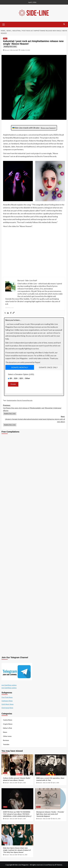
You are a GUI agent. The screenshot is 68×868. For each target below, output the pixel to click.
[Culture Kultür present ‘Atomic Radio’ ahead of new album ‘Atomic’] (17, 765)
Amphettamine (12, 400)
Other (27, 378)
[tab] (20, 367)
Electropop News (7, 708)
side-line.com (9, 308)
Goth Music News (8, 704)
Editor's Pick (8, 728)
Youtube (6, 744)
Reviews (6, 740)
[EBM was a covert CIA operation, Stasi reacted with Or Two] (51, 765)
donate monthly (20, 368)
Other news (7, 736)
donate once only (48, 368)
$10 (16, 378)
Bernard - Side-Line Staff (11, 50)
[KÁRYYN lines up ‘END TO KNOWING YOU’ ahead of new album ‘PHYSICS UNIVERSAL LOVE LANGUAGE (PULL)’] (17, 799)
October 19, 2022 (25, 50)
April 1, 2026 (23, 783)
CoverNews (48, 865)
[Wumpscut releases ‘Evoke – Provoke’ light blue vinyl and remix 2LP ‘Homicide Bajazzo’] (51, 799)
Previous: (34, 410)
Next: (34, 421)
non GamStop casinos (9, 685)
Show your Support (48, 128)
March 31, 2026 (57, 819)
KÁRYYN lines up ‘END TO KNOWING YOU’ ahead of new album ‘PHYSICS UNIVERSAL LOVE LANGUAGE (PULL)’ (17, 814)
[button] (4, 24)
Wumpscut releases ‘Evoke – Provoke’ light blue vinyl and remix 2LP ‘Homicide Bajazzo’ (50, 814)
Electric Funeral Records (25, 400)
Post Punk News (7, 697)
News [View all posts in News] (5, 38)
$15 (21, 378)
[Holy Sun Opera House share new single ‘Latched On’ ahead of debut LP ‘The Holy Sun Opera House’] (17, 835)
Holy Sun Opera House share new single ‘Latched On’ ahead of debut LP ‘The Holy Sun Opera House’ (17, 850)
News (5, 732)
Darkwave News (7, 701)
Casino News (8, 720)
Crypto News (8, 724)
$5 (11, 378)
